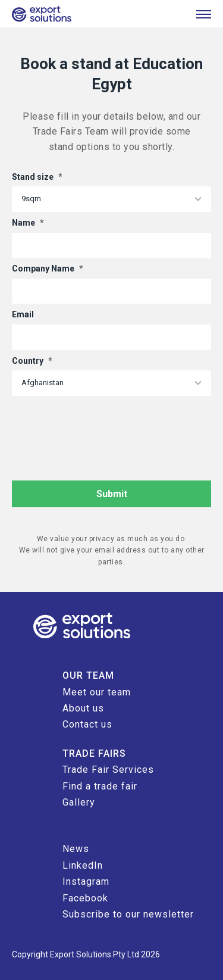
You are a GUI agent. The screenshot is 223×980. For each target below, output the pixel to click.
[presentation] (102, 425)
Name (28, 223)
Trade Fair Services (108, 770)
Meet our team (97, 692)
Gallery (79, 802)
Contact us (87, 724)
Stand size (37, 177)
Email (23, 314)
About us (83, 708)
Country (32, 361)
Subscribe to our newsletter (128, 914)
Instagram (86, 881)
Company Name (48, 269)
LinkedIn (83, 865)
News (76, 849)
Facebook (85, 898)
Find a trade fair (100, 786)
